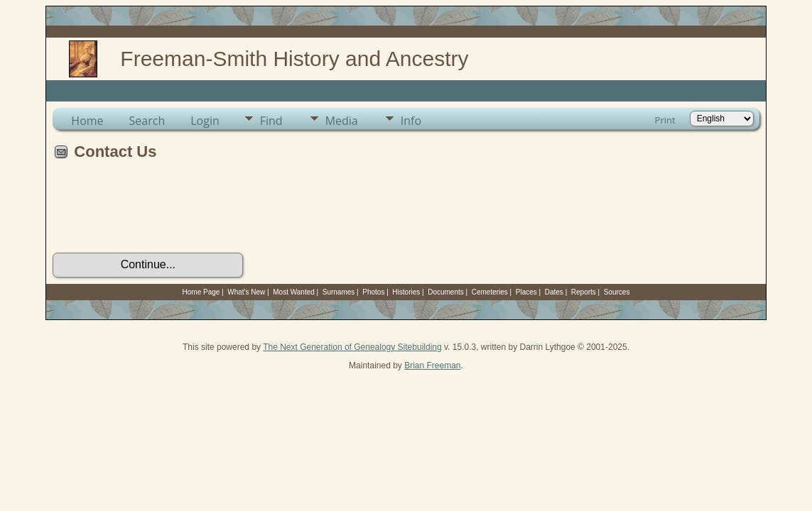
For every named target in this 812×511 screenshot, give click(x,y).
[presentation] (161, 211)
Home (87, 121)
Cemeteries (490, 292)
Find (271, 121)
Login (205, 121)
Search (147, 121)
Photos (373, 292)
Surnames (339, 292)
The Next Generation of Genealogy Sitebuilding (352, 347)
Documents (446, 292)
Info (411, 121)
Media (342, 121)
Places (526, 292)
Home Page (201, 292)
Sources (617, 292)
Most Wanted (294, 292)
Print (665, 120)
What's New (246, 292)
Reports (584, 292)
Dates (554, 292)
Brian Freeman (432, 366)
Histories (406, 292)
